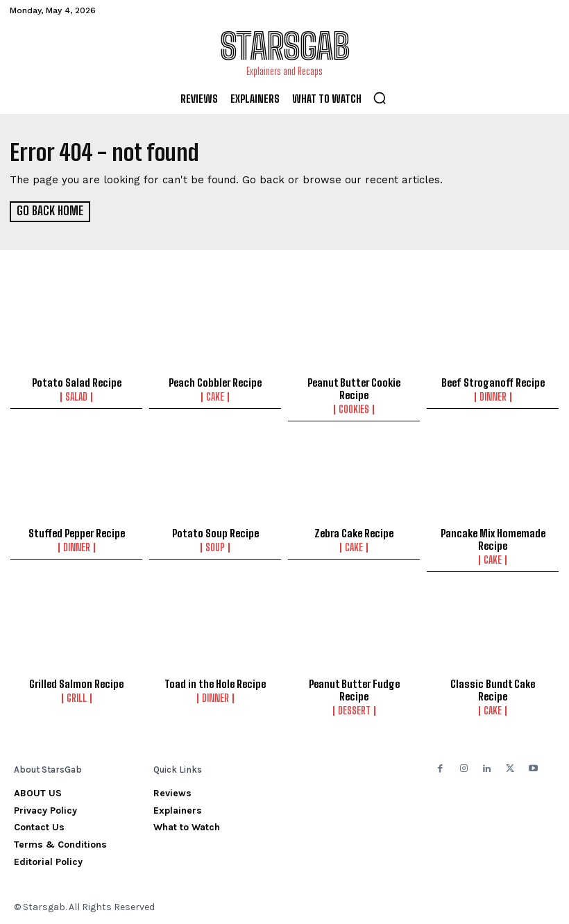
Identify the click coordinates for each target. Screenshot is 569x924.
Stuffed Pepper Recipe (77, 532)
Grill (77, 698)
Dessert (354, 710)
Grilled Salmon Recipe (76, 683)
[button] (380, 98)
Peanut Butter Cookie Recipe (354, 388)
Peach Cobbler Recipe (215, 382)
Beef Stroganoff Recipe (493, 382)
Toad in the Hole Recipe (215, 683)
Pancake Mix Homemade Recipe (493, 539)
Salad (76, 396)
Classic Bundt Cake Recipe (493, 689)
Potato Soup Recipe (215, 532)
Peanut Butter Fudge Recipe (354, 689)
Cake (215, 396)
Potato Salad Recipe (77, 382)
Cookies (354, 409)
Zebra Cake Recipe (354, 532)
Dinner (493, 396)
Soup (215, 547)
